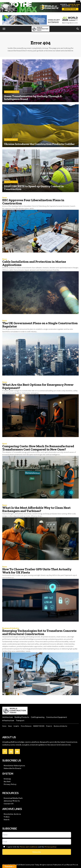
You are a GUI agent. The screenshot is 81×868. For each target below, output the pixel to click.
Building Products (11, 140)
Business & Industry (12, 92)
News (5, 198)
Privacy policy (50, 847)
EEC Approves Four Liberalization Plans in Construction (33, 202)
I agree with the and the (29, 847)
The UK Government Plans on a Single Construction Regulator (40, 325)
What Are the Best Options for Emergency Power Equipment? (38, 386)
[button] (4, 29)
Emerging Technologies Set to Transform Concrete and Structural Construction (39, 632)
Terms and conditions (29, 847)
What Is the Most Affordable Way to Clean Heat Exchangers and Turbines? (36, 509)
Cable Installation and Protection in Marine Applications (34, 263)
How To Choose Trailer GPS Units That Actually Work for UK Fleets (37, 571)
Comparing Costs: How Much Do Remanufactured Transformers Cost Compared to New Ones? (38, 448)
